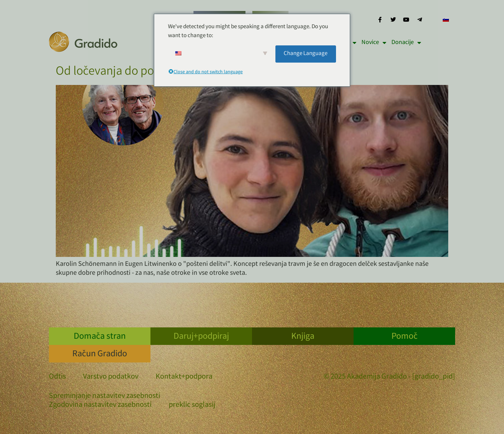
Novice (374, 43)
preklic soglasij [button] (192, 405)
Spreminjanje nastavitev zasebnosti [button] (104, 397)
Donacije (406, 43)
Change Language (306, 54)
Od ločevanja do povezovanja (130, 72)
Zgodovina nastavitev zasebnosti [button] (100, 405)
